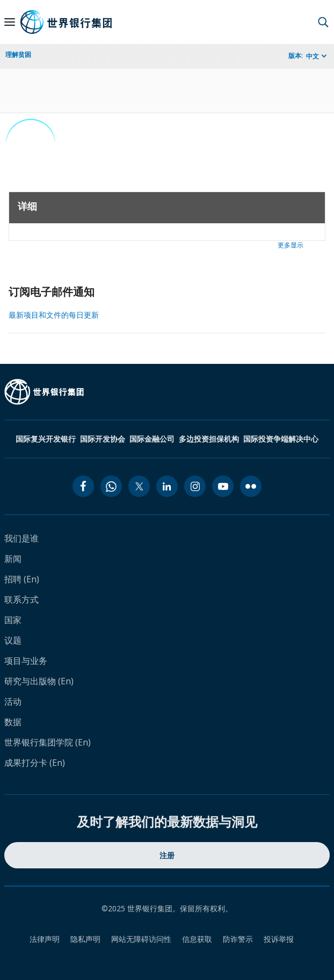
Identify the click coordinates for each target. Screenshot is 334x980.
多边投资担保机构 (209, 439)
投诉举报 (279, 939)
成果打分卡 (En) (35, 763)
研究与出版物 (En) (39, 681)
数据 (13, 722)
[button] (323, 22)
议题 (13, 640)
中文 (313, 56)
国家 (13, 620)
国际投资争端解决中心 (281, 439)
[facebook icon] (83, 486)
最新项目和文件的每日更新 (54, 315)
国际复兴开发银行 (46, 439)
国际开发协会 (103, 439)
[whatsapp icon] (111, 486)
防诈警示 (238, 939)
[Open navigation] (10, 22)
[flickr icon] (251, 486)
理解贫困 (18, 54)
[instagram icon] (195, 486)
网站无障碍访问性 (141, 939)
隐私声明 (85, 939)
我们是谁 (21, 538)
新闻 (13, 559)
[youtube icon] (223, 486)
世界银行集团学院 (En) (48, 742)
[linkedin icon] (167, 486)
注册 (167, 855)
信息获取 (197, 939)
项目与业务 (26, 661)
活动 (13, 701)
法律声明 (45, 939)
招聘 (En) (22, 579)
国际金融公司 (152, 439)
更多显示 (291, 245)
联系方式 (21, 599)
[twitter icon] (139, 486)
